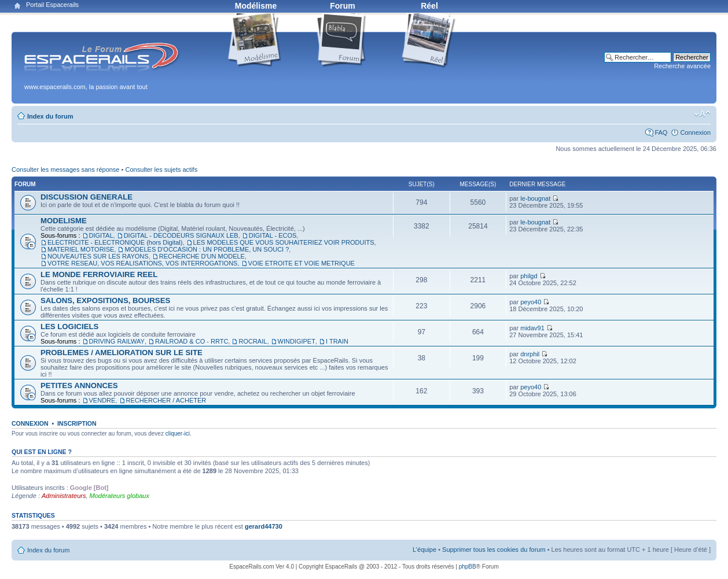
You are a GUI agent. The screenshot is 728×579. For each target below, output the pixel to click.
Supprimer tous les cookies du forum (494, 550)
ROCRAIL (253, 341)
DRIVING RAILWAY (117, 341)
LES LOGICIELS (69, 327)
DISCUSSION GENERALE (87, 197)
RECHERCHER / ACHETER (166, 400)
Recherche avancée (682, 66)
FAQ (661, 132)
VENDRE (102, 400)
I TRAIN (337, 341)
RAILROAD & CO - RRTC (192, 341)
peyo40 (531, 302)
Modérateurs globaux (120, 496)
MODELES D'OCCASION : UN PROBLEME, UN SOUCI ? (207, 249)
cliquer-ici (178, 434)
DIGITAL (101, 235)
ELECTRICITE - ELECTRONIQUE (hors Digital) (115, 242)
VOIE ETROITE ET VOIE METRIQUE (302, 263)
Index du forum (50, 116)
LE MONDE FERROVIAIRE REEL (99, 274)
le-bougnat (535, 198)
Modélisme (256, 6)
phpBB (468, 567)
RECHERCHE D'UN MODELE (202, 256)
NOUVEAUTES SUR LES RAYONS (98, 256)
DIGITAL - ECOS (273, 235)
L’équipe (424, 550)
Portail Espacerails (52, 5)
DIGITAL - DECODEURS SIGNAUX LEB (181, 235)
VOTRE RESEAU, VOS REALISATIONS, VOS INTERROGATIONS (142, 263)
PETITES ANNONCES (79, 386)
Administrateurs (64, 496)
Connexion (695, 132)
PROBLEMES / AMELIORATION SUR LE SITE (122, 353)
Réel (429, 6)
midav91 (532, 328)
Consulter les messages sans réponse (65, 169)
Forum (343, 6)
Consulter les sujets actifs (161, 169)
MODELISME (64, 221)
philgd (529, 276)
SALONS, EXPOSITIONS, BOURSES (105, 300)
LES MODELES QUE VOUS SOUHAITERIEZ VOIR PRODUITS (284, 242)
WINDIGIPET (297, 341)
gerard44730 (264, 526)
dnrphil (530, 354)
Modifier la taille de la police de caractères (702, 114)
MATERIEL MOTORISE (81, 249)
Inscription (77, 423)
